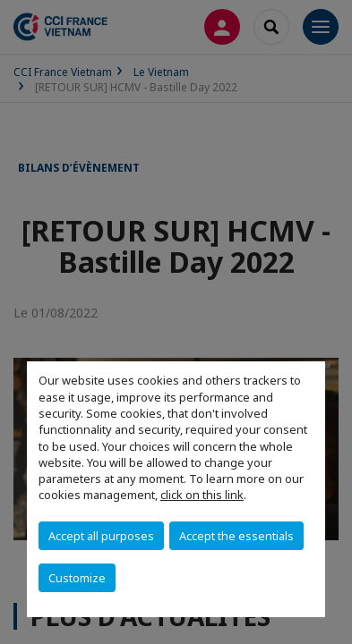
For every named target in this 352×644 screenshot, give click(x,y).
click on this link (202, 495)
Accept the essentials (236, 536)
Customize (77, 578)
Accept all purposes (101, 536)
